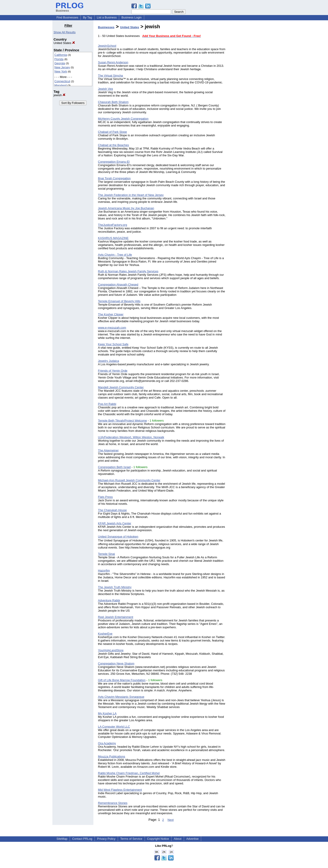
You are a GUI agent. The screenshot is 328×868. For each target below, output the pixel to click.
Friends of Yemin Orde (113, 371)
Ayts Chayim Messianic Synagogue (121, 697)
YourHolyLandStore (111, 650)
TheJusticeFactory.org (113, 225)
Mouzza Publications (111, 756)
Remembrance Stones (113, 803)
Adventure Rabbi (109, 600)
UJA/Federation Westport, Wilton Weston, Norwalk (131, 437)
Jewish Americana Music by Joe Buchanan (126, 208)
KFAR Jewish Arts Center (115, 523)
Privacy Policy (106, 839)
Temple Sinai (106, 554)
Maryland (60, 85)
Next (171, 820)
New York (61, 71)
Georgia (60, 63)
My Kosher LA (107, 713)
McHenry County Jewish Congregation (123, 119)
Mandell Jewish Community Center (121, 387)
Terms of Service (131, 839)
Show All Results (65, 32)
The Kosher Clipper (111, 314)
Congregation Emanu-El (114, 162)
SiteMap (62, 839)
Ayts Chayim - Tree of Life (115, 255)
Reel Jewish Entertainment (116, 617)
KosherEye (105, 634)
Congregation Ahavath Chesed (118, 285)
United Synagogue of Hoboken (118, 537)
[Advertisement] (252, 92)
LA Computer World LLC (114, 727)
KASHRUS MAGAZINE (113, 238)
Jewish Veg (105, 89)
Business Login (131, 17)
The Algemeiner (108, 450)
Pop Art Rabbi (107, 404)
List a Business (107, 17)
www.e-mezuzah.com (112, 328)
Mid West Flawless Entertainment (120, 790)
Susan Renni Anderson (113, 62)
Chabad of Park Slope (112, 132)
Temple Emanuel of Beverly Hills (119, 301)
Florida (59, 59)
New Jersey (62, 67)
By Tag (87, 17)
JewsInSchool (107, 46)
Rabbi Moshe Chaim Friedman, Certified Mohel (129, 773)
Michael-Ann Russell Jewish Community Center (129, 480)
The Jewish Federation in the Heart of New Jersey (131, 195)
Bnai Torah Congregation (114, 178)
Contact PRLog (82, 839)
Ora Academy (107, 743)
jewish (59, 95)
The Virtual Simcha (110, 76)
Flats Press (105, 497)
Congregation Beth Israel (114, 467)
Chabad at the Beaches (113, 145)
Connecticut (62, 81)
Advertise (192, 839)
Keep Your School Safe (113, 344)
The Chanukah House (112, 510)
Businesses (106, 27)
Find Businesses (67, 17)
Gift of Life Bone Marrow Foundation (122, 680)
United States (64, 43)
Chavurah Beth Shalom (113, 102)
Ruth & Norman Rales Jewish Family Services (128, 271)
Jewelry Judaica (109, 361)
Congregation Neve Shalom (116, 663)
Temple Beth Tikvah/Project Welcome (122, 421)
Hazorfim (104, 571)
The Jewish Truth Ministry (115, 587)
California (61, 55)
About (178, 839)
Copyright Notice (158, 839)
